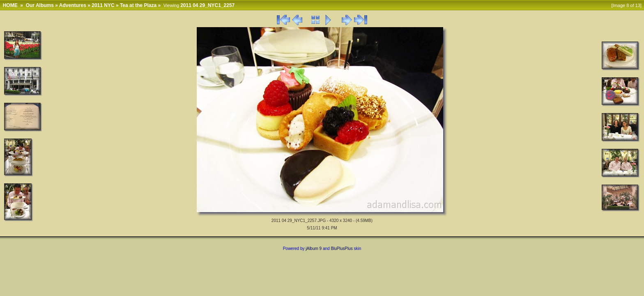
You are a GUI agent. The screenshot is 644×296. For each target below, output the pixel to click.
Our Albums (40, 5)
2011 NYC (103, 5)
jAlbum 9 (314, 249)
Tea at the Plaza (138, 5)
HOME (10, 5)
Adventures (73, 5)
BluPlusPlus (342, 249)
